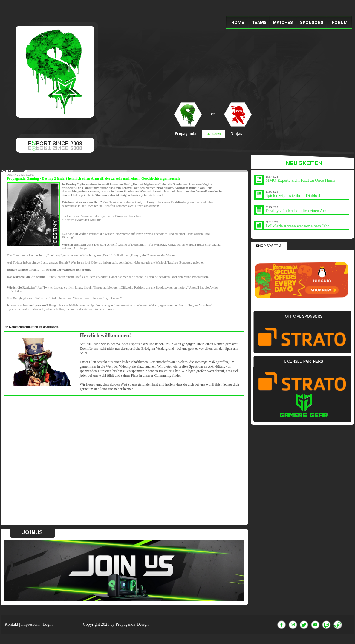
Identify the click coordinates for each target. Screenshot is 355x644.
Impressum (30, 624)
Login (47, 624)
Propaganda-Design (132, 624)
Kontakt (12, 624)
